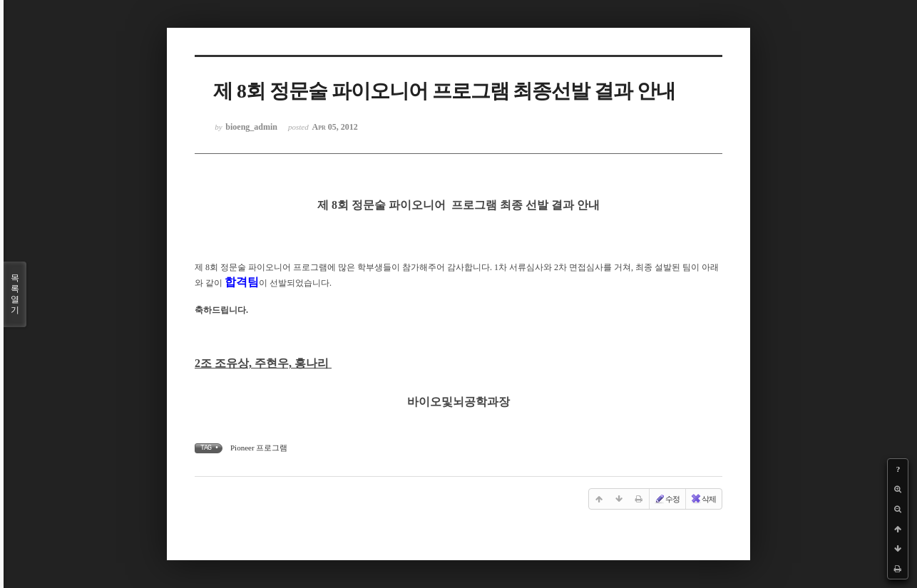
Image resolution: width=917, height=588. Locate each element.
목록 (15, 294)
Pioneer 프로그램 (259, 448)
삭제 (703, 499)
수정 (667, 499)
